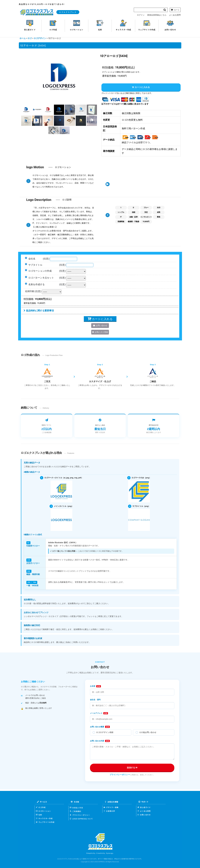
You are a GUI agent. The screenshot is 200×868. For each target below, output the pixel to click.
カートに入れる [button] (141, 87)
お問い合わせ (144, 814)
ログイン (141, 15)
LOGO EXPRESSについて (81, 818)
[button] (26, 110)
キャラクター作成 (44, 818)
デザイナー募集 (111, 807)
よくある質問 (175, 15)
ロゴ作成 (41, 807)
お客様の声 (109, 811)
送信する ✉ (132, 767)
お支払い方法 (76, 807)
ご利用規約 (75, 811)
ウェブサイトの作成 (45, 822)
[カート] (175, 10)
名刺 (39, 814)
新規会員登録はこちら (157, 15)
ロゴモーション (43, 811)
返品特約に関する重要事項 (39, 311)
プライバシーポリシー (120, 774)
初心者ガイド (144, 807)
